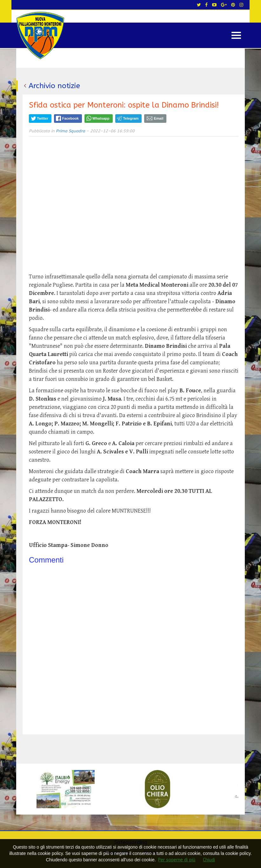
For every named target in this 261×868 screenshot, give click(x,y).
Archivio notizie (54, 86)
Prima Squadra (70, 131)
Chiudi (209, 860)
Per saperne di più (177, 860)
